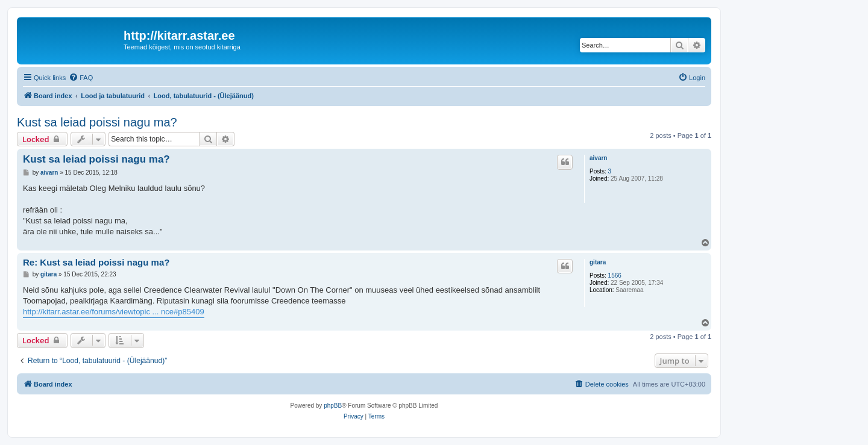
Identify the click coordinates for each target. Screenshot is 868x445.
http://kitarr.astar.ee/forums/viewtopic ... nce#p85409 (114, 312)
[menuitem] (81, 78)
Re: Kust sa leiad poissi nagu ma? (96, 262)
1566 (615, 275)
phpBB (333, 406)
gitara (598, 262)
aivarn (598, 158)
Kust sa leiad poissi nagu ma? (97, 122)
